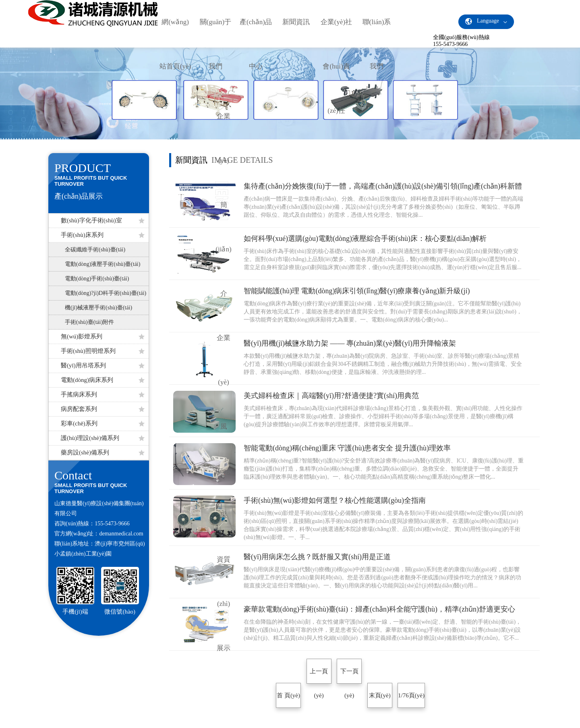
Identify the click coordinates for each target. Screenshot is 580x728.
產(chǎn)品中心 (256, 44)
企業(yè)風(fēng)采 (224, 426)
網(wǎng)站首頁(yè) (175, 44)
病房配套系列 (103, 409)
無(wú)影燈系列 (103, 336)
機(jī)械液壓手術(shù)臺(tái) (98, 308)
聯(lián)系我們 (377, 44)
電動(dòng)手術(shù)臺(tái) (97, 279)
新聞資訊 (296, 22)
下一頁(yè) (349, 676)
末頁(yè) (380, 695)
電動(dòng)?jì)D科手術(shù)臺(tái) (106, 293)
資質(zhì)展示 (224, 604)
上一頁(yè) (319, 676)
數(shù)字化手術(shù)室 (103, 220)
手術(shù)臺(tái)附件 (89, 322)
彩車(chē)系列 (103, 423)
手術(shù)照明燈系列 (103, 351)
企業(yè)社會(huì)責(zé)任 (336, 66)
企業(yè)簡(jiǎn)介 (223, 205)
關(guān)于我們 (215, 44)
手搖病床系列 (103, 394)
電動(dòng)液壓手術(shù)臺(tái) (103, 264)
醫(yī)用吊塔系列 (103, 365)
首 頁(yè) (288, 695)
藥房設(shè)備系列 (103, 452)
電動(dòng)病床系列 (103, 380)
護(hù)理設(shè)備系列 (103, 438)
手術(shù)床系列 (103, 235)
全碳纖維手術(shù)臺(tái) (95, 250)
